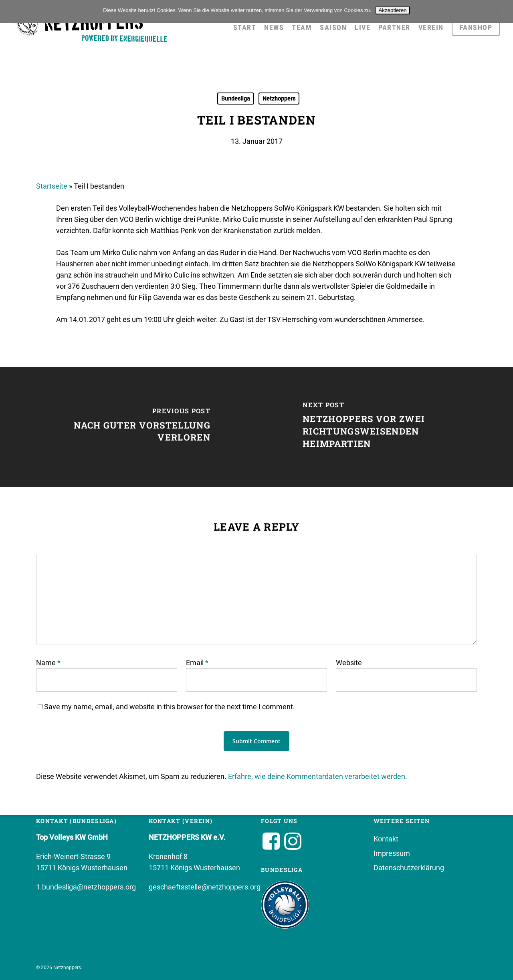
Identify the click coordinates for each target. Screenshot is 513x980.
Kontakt (386, 839)
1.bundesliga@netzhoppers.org (86, 887)
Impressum (392, 853)
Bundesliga (236, 99)
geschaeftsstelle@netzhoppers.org (205, 887)
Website (349, 663)
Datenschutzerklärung (409, 868)
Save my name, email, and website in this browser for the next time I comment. (170, 707)
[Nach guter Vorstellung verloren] (128, 427)
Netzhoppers (279, 99)
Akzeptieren (392, 10)
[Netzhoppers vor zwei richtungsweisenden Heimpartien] (385, 427)
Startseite (52, 186)
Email (197, 663)
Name (48, 663)
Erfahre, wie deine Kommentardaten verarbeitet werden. (318, 776)
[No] (503, 12)
